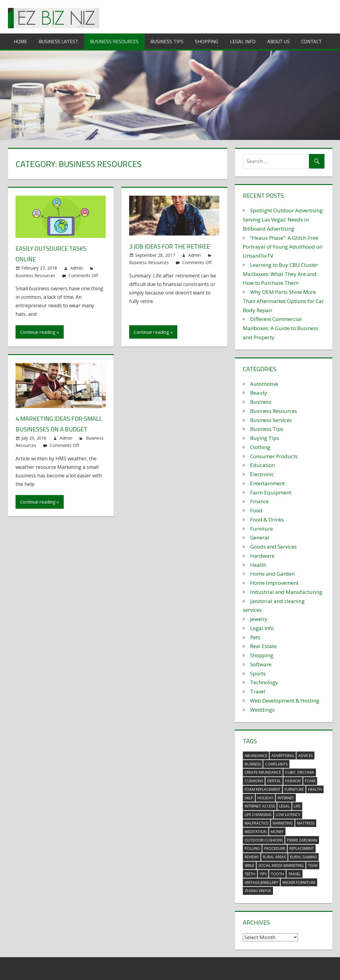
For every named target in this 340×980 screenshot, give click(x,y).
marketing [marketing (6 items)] (283, 823)
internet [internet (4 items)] (286, 798)
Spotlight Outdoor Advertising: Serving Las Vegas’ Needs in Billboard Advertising (283, 220)
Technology (264, 682)
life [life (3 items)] (297, 806)
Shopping (207, 41)
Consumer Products (274, 456)
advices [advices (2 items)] (305, 756)
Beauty (259, 393)
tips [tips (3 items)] (263, 874)
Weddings (262, 710)
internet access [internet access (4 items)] (260, 806)
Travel (258, 691)
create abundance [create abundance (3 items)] (263, 772)
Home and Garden (272, 574)
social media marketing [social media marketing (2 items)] (281, 865)
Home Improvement (274, 583)
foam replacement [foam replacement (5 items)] (262, 789)
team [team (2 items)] (313, 865)
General (260, 537)
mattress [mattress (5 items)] (306, 823)
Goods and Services (273, 547)
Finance (259, 501)
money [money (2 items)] (277, 832)
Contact (312, 41)
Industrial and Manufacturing (286, 592)
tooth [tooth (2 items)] (277, 874)
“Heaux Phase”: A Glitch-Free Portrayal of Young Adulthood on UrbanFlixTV (283, 247)
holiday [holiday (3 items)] (265, 798)
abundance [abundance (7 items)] (256, 756)
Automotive (264, 384)
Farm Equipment (271, 492)
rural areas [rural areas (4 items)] (274, 857)
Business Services (271, 420)
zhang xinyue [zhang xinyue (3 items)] (258, 891)
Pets (255, 637)
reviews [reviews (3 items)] (252, 857)
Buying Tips (265, 438)
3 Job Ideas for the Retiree (170, 246)
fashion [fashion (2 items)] (293, 781)
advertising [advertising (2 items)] (283, 756)
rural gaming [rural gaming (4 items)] (303, 857)
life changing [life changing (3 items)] (258, 815)
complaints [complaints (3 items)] (276, 764)
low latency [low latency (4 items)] (288, 815)
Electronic (262, 474)
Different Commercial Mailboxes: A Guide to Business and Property (281, 328)
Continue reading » (40, 332)
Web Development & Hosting (285, 701)
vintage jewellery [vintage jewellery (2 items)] (261, 882)
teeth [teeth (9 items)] (250, 874)
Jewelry (259, 619)
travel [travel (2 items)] (294, 874)
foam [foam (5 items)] (310, 781)
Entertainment (267, 483)
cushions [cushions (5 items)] (254, 781)
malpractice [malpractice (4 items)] (257, 823)
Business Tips (167, 41)
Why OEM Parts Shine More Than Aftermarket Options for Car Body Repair (283, 301)
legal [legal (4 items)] (284, 806)
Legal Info (243, 41)
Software (261, 664)
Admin (77, 268)
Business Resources (114, 41)
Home (20, 41)
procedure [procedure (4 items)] (275, 848)
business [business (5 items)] (253, 764)
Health (258, 565)
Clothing (260, 447)
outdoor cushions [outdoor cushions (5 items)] (264, 840)
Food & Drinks (267, 520)
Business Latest (58, 41)
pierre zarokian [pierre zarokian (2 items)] (302, 840)
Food (256, 510)
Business (261, 402)
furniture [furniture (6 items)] (294, 789)
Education (262, 465)
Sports (258, 673)
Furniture (262, 529)
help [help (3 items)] (249, 798)
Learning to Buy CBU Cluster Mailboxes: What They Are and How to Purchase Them (280, 274)
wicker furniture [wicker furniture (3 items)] (299, 882)
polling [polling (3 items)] (252, 848)
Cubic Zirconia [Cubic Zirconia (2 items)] (300, 772)
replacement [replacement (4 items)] (302, 848)
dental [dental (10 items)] (274, 781)
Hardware (262, 556)
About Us (278, 41)
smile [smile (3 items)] (249, 865)
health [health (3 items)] (315, 789)
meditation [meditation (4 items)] (256, 832)
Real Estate (263, 646)
